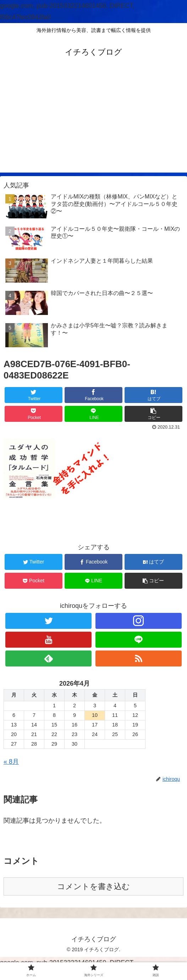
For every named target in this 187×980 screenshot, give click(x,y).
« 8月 (11, 762)
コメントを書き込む (93, 886)
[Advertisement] (93, 123)
